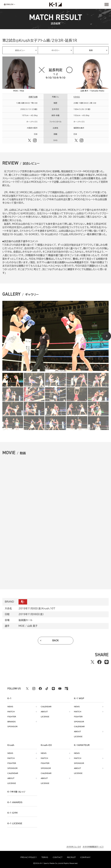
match (11, 712)
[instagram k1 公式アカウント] (34, 689)
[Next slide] (107, 336)
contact (58, 857)
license (45, 717)
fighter (12, 717)
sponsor (12, 727)
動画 (91, 50)
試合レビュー (20, 50)
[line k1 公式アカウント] (53, 689)
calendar (46, 707)
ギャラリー (55, 50)
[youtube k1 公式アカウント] (60, 689)
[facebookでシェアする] (99, 662)
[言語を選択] (9, 4)
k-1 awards (15, 802)
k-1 (16, 792)
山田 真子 (32, 626)
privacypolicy (29, 857)
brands (12, 722)
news (10, 707)
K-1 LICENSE (15, 823)
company (85, 857)
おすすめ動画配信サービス (93, 847)
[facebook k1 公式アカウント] (40, 689)
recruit (71, 857)
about (44, 712)
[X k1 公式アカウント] (27, 689)
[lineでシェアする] (107, 662)
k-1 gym (12, 813)
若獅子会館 (33, 97)
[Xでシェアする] (92, 662)
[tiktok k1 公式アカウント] (47, 689)
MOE (22, 626)
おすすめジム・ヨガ (74, 847)
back (55, 640)
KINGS (77, 97)
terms (45, 857)
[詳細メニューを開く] (107, 4)
